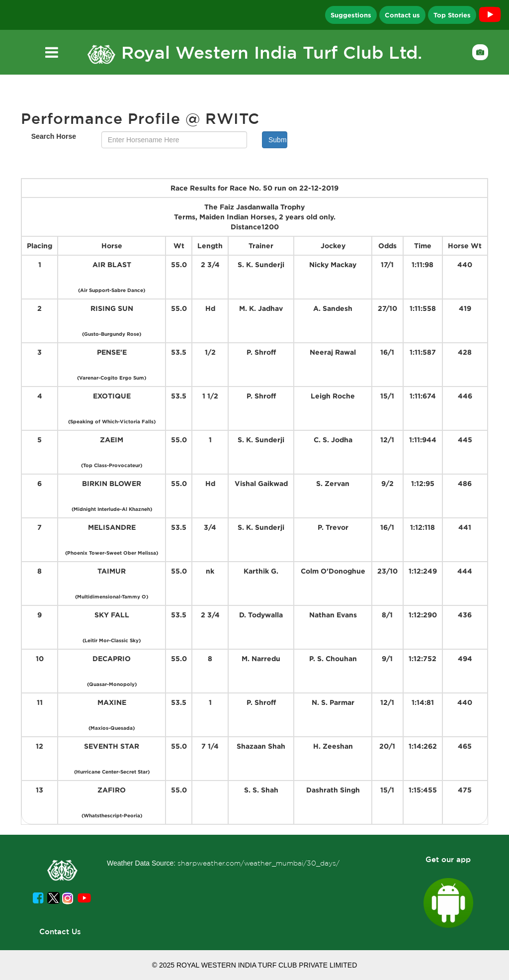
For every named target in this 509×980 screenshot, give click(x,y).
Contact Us (60, 931)
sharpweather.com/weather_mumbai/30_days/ (258, 863)
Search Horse (54, 136)
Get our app (448, 859)
